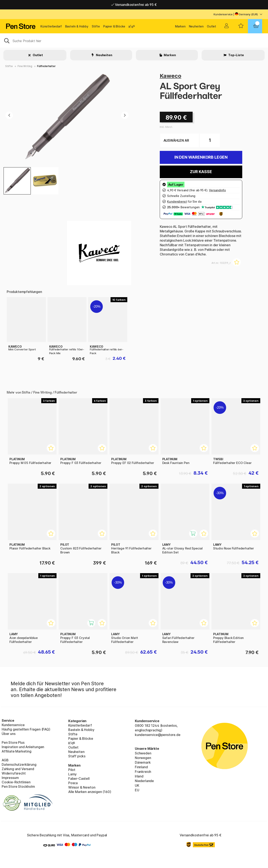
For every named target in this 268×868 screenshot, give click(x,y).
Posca (73, 783)
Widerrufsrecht (14, 773)
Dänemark (143, 762)
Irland (139, 776)
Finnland (141, 767)
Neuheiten (196, 26)
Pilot (72, 770)
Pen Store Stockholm (18, 786)
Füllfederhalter (46, 66)
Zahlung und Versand (18, 769)
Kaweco (171, 76)
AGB (5, 760)
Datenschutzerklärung (19, 764)
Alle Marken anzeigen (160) (90, 792)
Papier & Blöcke (114, 26)
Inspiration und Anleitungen (23, 747)
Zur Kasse (201, 172)
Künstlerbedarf (51, 26)
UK (137, 785)
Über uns (9, 734)
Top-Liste (236, 55)
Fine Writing (25, 66)
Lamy (72, 774)
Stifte (96, 26)
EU (137, 790)
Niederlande (144, 781)
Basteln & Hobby (77, 26)
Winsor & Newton (82, 787)
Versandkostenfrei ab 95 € (134, 5)
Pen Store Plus (13, 742)
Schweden (143, 753)
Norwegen (143, 758)
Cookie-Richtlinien (16, 782)
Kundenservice (223, 14)
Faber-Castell (79, 779)
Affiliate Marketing (17, 751)
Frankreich (143, 772)
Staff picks (77, 756)
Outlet (211, 26)
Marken (180, 26)
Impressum (10, 778)
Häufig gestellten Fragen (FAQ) (26, 729)
